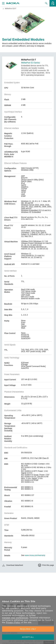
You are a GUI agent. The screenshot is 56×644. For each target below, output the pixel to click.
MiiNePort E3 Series (31, 63)
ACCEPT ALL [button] (28, 637)
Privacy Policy (13, 622)
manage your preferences (15, 618)
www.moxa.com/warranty (35, 555)
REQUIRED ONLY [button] (28, 629)
